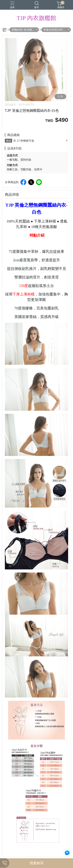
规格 (9, 141)
